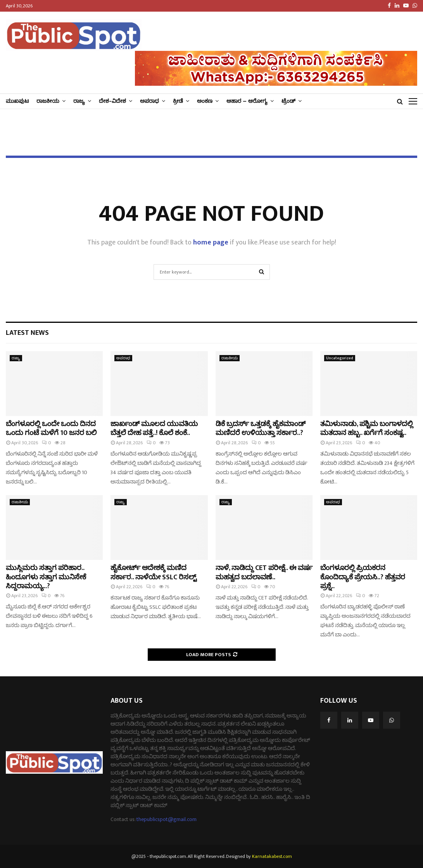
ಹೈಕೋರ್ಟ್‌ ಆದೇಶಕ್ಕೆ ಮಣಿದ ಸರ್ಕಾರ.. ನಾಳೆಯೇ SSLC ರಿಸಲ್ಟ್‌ (154, 573)
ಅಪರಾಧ (149, 101)
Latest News (27, 333)
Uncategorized (340, 358)
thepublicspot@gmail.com (167, 819)
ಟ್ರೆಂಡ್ (288, 101)
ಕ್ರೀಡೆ (178, 101)
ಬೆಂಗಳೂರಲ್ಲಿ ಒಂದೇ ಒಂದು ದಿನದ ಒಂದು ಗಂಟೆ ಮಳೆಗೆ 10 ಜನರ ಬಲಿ (51, 429)
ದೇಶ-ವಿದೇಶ (112, 101)
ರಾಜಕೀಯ (48, 101)
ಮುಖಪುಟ (17, 101)
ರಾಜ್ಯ (79, 101)
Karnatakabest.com (272, 856)
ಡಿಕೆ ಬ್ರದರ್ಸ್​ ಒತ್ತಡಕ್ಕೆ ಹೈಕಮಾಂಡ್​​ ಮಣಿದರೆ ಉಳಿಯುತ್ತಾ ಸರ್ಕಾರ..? (261, 429)
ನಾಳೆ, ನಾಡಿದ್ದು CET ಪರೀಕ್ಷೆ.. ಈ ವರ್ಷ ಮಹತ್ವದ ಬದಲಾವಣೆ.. (264, 573)
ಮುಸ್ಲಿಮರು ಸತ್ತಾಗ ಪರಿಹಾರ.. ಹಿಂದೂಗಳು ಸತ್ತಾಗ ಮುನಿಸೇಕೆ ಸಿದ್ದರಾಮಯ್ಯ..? (46, 577)
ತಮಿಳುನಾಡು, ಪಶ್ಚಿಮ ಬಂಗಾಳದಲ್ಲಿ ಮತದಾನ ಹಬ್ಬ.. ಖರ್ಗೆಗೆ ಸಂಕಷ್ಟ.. (367, 429)
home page (211, 243)
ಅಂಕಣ (205, 101)
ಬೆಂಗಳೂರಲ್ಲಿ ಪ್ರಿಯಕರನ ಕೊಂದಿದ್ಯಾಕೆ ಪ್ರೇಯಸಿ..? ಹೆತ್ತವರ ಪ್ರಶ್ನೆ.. (363, 577)
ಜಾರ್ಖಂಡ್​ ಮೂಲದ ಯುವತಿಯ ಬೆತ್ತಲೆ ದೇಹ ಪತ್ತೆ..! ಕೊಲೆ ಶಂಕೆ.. (154, 429)
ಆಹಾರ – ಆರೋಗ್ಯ (247, 101)
